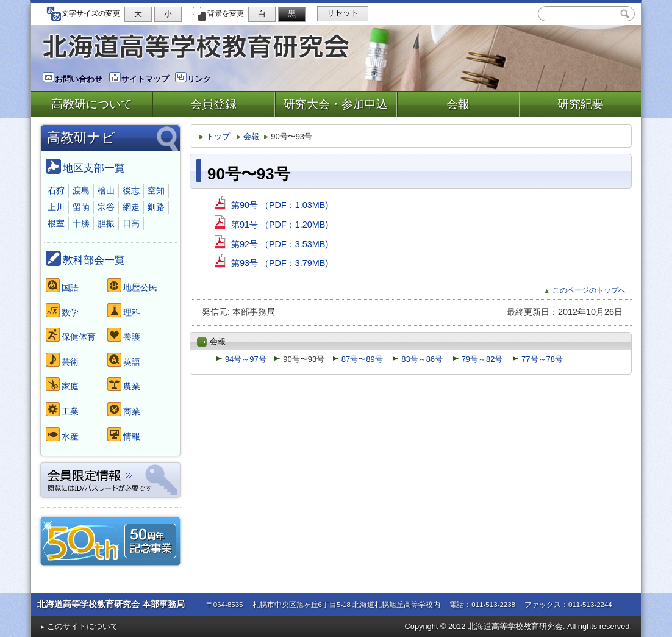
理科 (124, 310)
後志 (131, 190)
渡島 (81, 190)
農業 (124, 384)
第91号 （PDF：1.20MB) (271, 225)
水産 (62, 434)
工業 (62, 409)
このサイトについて (79, 626)
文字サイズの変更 (83, 13)
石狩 (56, 190)
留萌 (81, 207)
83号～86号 (417, 359)
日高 (131, 223)
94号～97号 (241, 359)
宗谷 (106, 207)
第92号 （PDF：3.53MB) (271, 244)
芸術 (62, 360)
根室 (56, 223)
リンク (193, 79)
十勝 (81, 223)
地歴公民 (132, 285)
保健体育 (71, 335)
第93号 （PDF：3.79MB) (271, 263)
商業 (124, 409)
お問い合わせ (72, 79)
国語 (62, 285)
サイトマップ (139, 79)
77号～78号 (538, 359)
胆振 (106, 223)
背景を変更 (218, 13)
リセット (343, 13)
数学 (62, 310)
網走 (131, 207)
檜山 (106, 190)
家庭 (62, 384)
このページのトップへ (585, 290)
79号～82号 (478, 359)
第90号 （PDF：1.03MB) (271, 205)
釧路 (156, 207)
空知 (156, 190)
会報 (248, 136)
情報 (124, 434)
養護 (124, 335)
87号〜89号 (358, 359)
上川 (56, 207)
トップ (215, 136)
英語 (124, 360)
